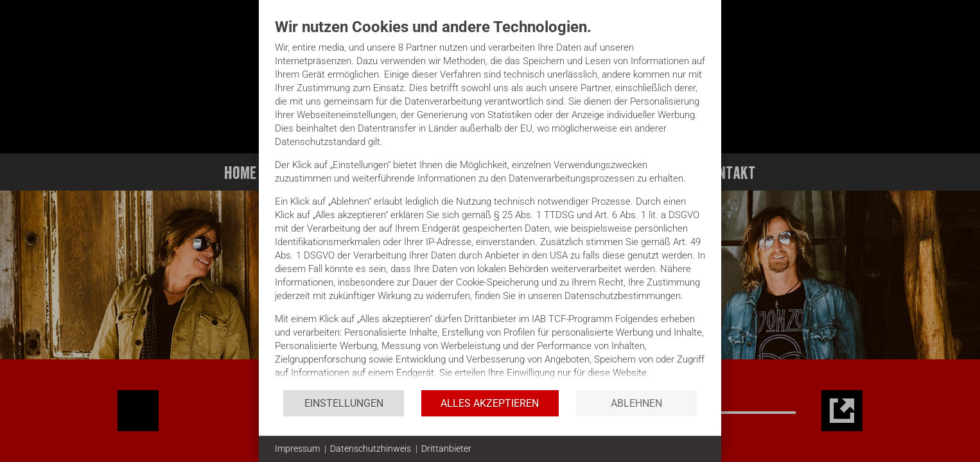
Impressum (297, 449)
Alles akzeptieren (490, 403)
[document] (490, 203)
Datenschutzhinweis (371, 449)
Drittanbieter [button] (446, 449)
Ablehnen (636, 403)
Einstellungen (344, 403)
